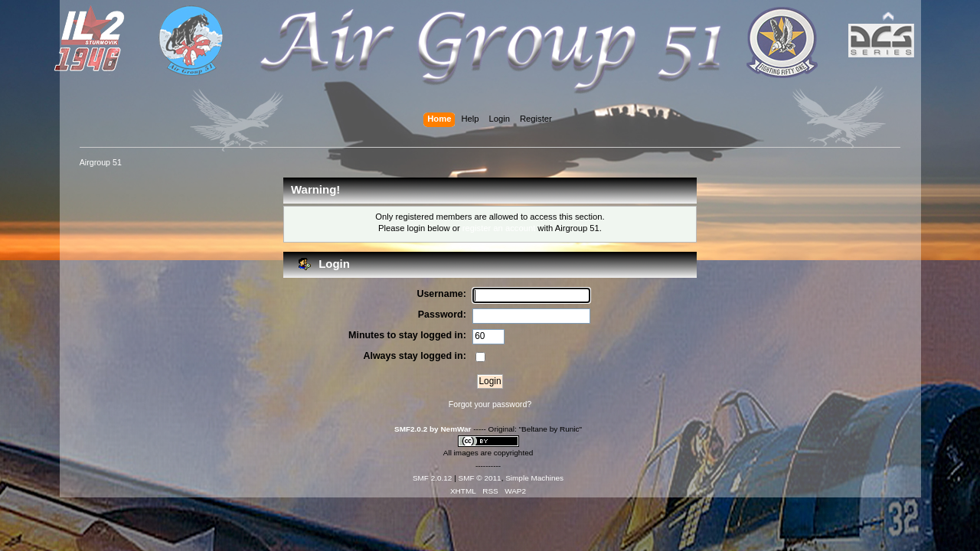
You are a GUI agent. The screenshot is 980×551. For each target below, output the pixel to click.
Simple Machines (534, 478)
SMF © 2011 (480, 478)
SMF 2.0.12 (433, 478)
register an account (499, 228)
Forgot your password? (490, 404)
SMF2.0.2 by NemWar (433, 429)
